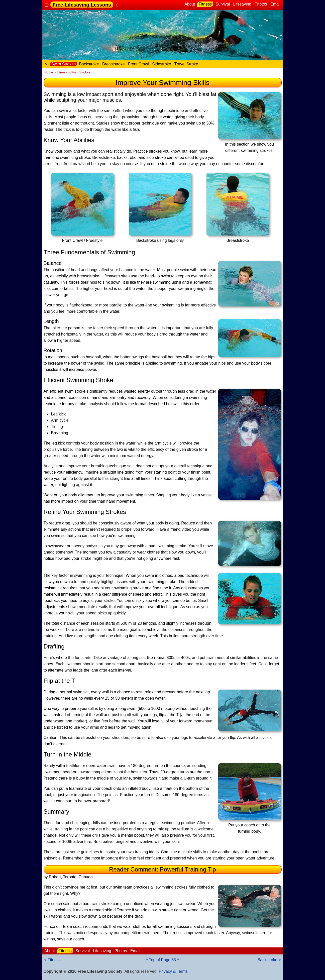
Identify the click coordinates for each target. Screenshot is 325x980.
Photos (261, 4)
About (190, 4)
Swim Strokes (64, 64)
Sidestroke (162, 64)
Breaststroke (113, 64)
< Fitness (52, 960)
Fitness (205, 4)
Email (276, 4)
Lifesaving (242, 4)
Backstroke (89, 64)
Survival (223, 4)
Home (49, 72)
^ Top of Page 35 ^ (162, 960)
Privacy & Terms (173, 971)
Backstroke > (269, 960)
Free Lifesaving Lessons (82, 5)
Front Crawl (139, 64)
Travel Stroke (186, 64)
